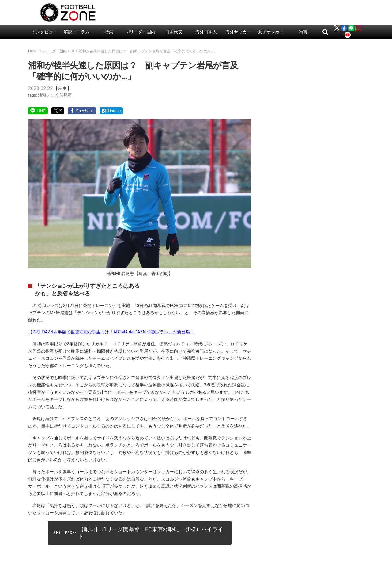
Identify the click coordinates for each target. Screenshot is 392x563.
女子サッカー (271, 32)
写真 (303, 32)
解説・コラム (77, 32)
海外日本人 (206, 32)
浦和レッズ (48, 95)
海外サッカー (238, 32)
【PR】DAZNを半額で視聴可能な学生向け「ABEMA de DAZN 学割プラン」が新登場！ (111, 332)
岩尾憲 (66, 95)
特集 (109, 32)
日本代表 (174, 32)
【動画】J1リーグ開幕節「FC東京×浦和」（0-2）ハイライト (151, 533)
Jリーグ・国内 (141, 32)
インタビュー (44, 32)
